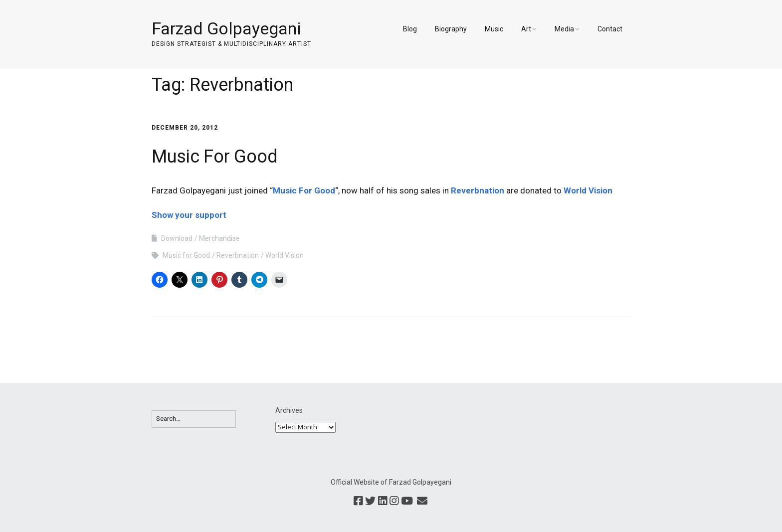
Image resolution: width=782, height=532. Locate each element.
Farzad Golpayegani (226, 28)
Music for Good (186, 255)
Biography (451, 29)
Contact (610, 29)
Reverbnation (478, 190)
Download (177, 238)
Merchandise (219, 238)
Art (526, 29)
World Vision (588, 190)
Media (564, 29)
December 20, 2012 (185, 128)
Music (494, 29)
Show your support (189, 215)
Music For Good (215, 157)
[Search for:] (194, 419)
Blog (410, 29)
